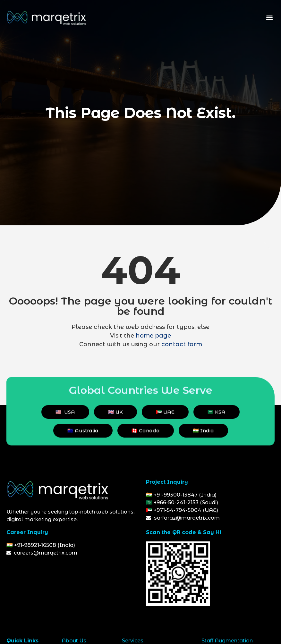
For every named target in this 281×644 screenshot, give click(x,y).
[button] (269, 18)
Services (133, 641)
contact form (182, 344)
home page (153, 336)
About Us (74, 641)
